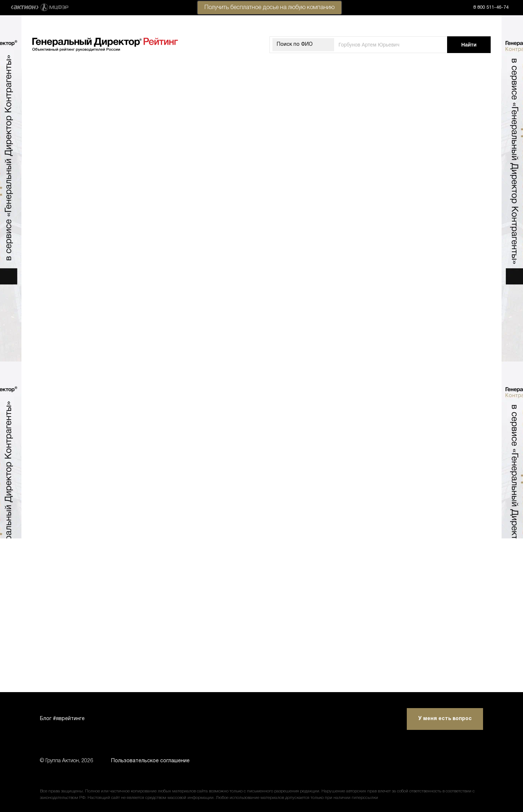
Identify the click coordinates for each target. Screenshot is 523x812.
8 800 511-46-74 (491, 8)
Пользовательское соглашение (150, 761)
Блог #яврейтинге (62, 719)
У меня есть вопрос (445, 719)
